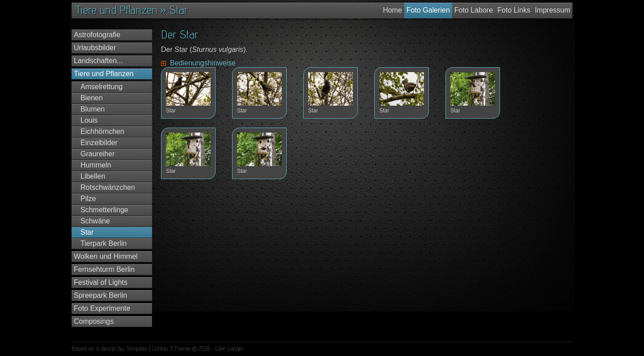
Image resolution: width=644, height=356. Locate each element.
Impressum (553, 10)
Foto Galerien (428, 10)
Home (392, 10)
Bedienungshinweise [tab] (203, 63)
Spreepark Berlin (100, 295)
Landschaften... (98, 61)
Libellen (93, 176)
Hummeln (96, 165)
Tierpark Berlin (104, 243)
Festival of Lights (101, 282)
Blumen (93, 109)
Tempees (137, 348)
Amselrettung (102, 87)
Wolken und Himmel (106, 256)
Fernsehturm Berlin (104, 269)
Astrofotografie (97, 35)
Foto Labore (474, 10)
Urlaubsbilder (95, 48)
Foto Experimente (102, 308)
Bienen (92, 98)
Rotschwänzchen (108, 187)
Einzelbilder (99, 143)
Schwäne (95, 221)
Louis (89, 120)
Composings (94, 321)
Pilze (88, 199)
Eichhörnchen (102, 131)
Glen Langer (229, 348)
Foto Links (514, 10)
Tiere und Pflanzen (104, 74)
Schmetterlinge (104, 210)
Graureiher (97, 154)
